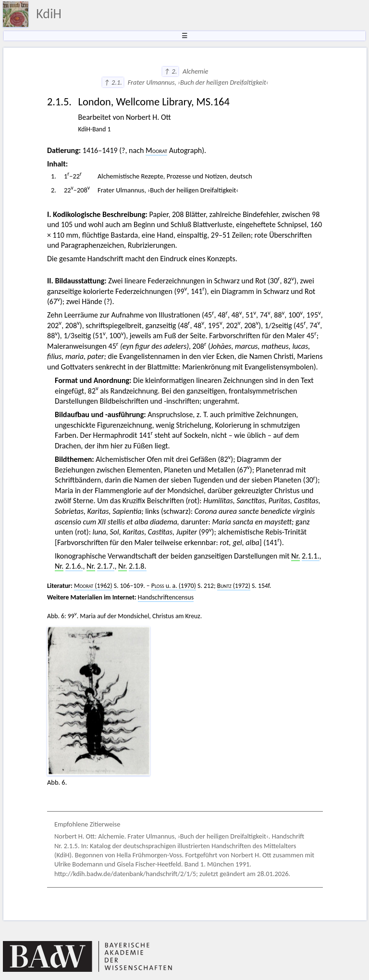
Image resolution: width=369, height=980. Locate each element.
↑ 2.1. (113, 82)
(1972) (234, 586)
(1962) (93, 586)
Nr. (295, 556)
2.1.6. (74, 566)
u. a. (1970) (174, 586)
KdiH (49, 14)
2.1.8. (137, 566)
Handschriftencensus (166, 597)
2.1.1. (310, 556)
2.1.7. (106, 566)
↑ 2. (170, 71)
